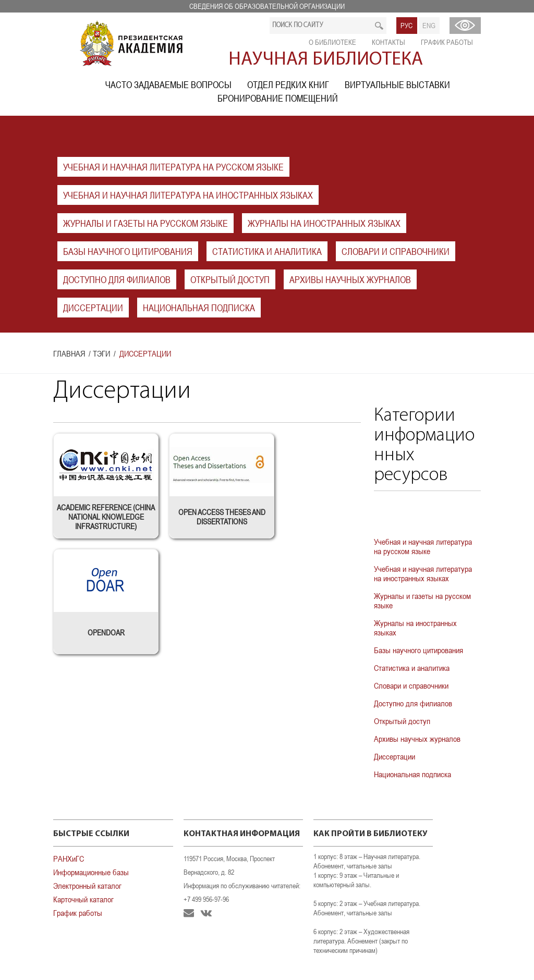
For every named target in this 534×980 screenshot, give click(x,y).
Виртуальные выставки (397, 85)
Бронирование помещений (278, 98)
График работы (447, 42)
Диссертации (93, 308)
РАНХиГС (69, 859)
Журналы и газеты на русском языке (145, 223)
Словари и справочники (396, 252)
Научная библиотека (326, 60)
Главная (69, 353)
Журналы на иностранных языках (324, 223)
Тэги (101, 353)
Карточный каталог (83, 899)
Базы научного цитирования (128, 252)
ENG (429, 26)
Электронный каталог (87, 886)
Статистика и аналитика (267, 252)
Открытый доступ (230, 280)
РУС (406, 26)
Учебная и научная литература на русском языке (173, 167)
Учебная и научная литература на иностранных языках (188, 195)
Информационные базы (91, 872)
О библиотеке (332, 42)
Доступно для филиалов (117, 280)
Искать (379, 26)
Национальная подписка (199, 308)
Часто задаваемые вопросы (168, 85)
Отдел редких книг (288, 85)
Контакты (389, 42)
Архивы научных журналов (350, 280)
